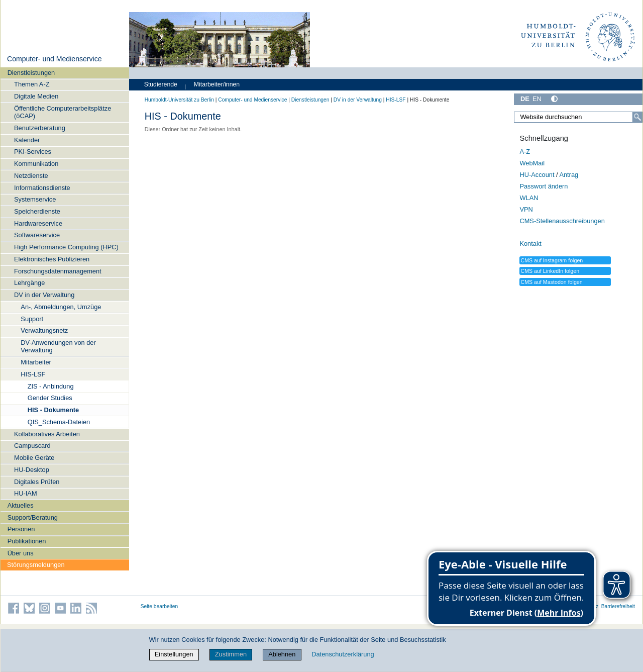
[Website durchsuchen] (578, 117)
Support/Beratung (33, 517)
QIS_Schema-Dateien (59, 422)
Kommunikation (36, 164)
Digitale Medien (36, 96)
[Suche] (637, 117)
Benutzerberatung (40, 128)
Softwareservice (37, 235)
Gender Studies (50, 398)
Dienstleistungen (31, 73)
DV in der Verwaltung (44, 295)
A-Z (525, 152)
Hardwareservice (38, 223)
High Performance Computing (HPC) (66, 247)
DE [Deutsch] (525, 99)
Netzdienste (31, 176)
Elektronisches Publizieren (52, 259)
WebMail (532, 163)
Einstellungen (174, 654)
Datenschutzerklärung (343, 654)
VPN (526, 209)
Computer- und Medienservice (55, 59)
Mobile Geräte (34, 458)
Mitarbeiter (36, 362)
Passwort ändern (544, 186)
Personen (21, 529)
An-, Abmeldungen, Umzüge (61, 307)
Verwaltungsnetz (44, 330)
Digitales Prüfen (37, 482)
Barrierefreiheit (618, 606)
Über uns (21, 553)
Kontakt (530, 244)
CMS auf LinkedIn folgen (550, 271)
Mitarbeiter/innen (217, 84)
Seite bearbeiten (159, 606)
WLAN (529, 198)
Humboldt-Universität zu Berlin (179, 100)
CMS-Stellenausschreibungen (562, 221)
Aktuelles (21, 505)
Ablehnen (282, 654)
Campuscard (32, 446)
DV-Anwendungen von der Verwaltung (58, 346)
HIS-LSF (33, 374)
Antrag (569, 175)
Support (32, 319)
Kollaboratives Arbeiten (47, 434)
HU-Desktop (32, 470)
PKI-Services (33, 152)
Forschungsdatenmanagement (58, 271)
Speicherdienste (37, 211)
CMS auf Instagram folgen (552, 260)
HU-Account (537, 175)
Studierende (161, 84)
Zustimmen (231, 654)
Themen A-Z (32, 84)
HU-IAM (26, 493)
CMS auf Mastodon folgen (551, 282)
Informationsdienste (42, 188)
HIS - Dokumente (53, 410)
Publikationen (27, 541)
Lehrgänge (29, 283)
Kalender (27, 140)
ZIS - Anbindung (51, 386)
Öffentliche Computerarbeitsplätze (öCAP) (63, 112)
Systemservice (35, 199)
